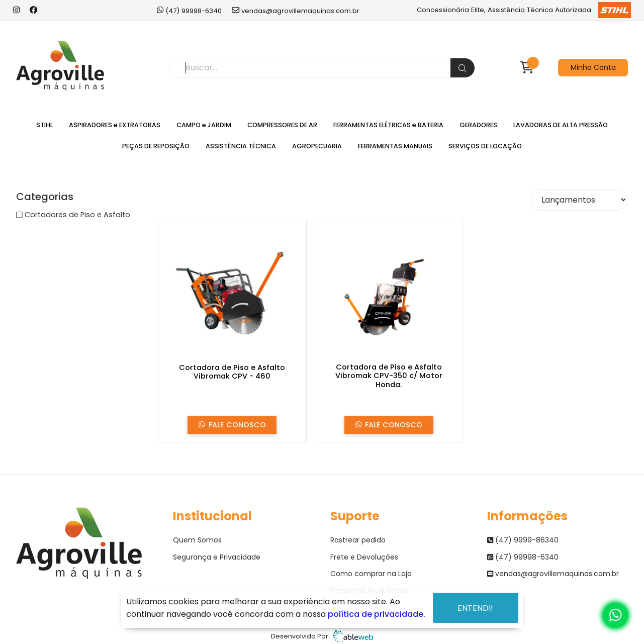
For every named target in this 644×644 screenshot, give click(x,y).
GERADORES (478, 125)
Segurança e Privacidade (217, 557)
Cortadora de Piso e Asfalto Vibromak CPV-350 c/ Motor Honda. (389, 376)
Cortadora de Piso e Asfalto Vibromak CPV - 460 (232, 372)
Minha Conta (593, 67)
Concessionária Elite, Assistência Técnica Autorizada (524, 10)
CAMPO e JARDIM (204, 125)
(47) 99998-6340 (189, 10)
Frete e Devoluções (364, 557)
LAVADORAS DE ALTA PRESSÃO (561, 125)
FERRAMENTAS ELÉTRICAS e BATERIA (388, 125)
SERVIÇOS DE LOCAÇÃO (485, 146)
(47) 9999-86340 (523, 540)
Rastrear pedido (358, 540)
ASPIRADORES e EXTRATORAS (115, 125)
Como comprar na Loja (371, 574)
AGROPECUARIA (317, 146)
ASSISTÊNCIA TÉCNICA (241, 146)
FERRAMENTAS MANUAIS (395, 146)
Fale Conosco (232, 425)
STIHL (44, 125)
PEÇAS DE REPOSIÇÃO (156, 146)
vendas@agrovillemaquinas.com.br (296, 10)
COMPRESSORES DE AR (282, 125)
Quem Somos (197, 540)
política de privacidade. (377, 614)
